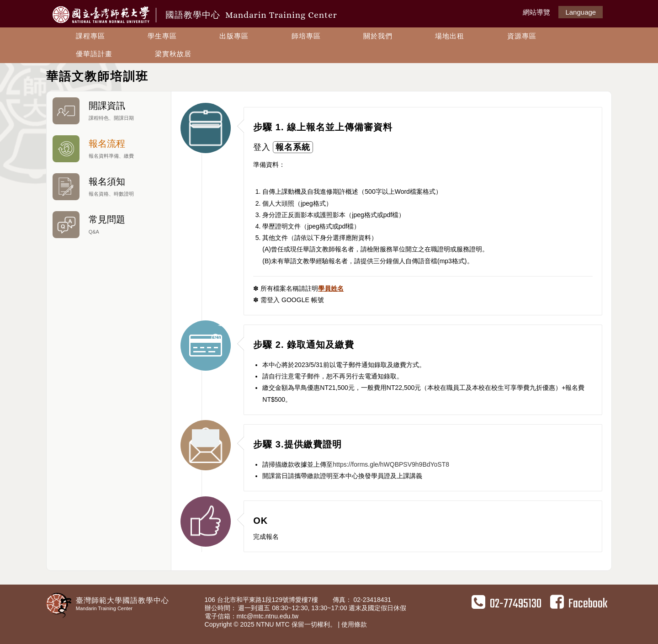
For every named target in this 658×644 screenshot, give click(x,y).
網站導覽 (536, 12)
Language (581, 12)
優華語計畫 (94, 54)
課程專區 (90, 36)
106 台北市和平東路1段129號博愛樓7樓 (262, 600)
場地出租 (450, 36)
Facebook (579, 604)
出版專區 (234, 36)
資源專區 (522, 36)
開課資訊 (109, 111)
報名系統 (293, 147)
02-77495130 (507, 604)
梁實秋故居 (173, 54)
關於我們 (378, 36)
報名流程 (109, 149)
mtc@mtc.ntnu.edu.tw (268, 616)
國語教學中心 (251, 15)
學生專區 (162, 36)
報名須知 (109, 187)
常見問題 (109, 225)
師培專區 (306, 36)
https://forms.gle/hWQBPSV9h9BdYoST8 (391, 464)
